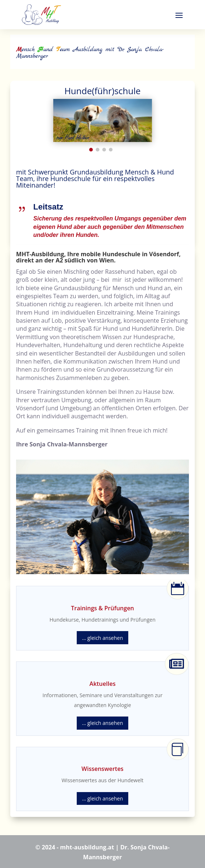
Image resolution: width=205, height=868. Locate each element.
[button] (91, 150)
